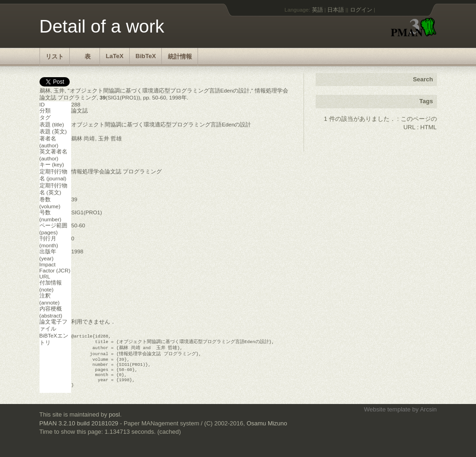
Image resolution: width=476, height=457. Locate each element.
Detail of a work (102, 26)
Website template (387, 417)
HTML (428, 127)
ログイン (361, 10)
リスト (55, 56)
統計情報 (180, 56)
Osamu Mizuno (267, 431)
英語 (317, 10)
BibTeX (146, 56)
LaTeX (115, 56)
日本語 (336, 10)
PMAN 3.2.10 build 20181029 (79, 431)
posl (114, 422)
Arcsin (428, 417)
